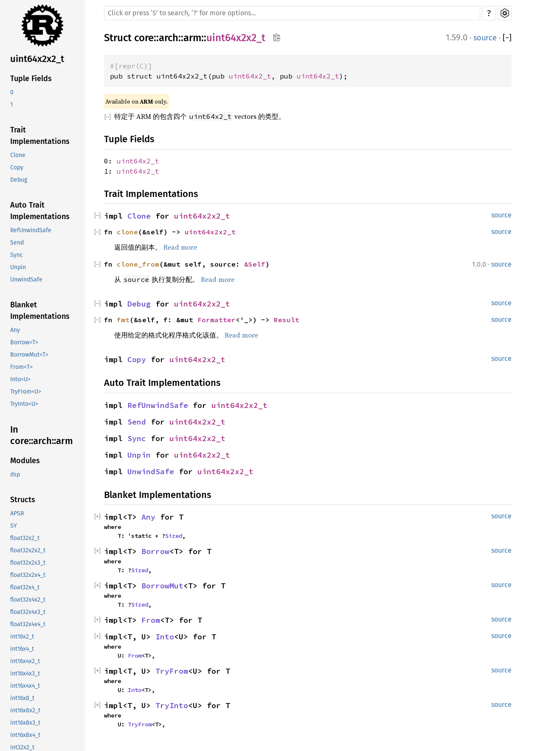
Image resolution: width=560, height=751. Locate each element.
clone (127, 232)
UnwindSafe (26, 280)
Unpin (18, 267)
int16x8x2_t (25, 710)
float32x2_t (25, 538)
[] (507, 38)
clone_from (138, 264)
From (151, 620)
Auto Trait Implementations (40, 211)
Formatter (217, 320)
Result (287, 320)
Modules (25, 461)
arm (192, 38)
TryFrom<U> (26, 392)
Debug (19, 180)
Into (165, 637)
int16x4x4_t (25, 686)
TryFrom (172, 671)
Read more (180, 247)
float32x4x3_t (28, 612)
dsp (15, 474)
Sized (174, 536)
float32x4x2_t (28, 600)
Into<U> (20, 379)
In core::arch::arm (42, 435)
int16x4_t (22, 649)
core (144, 38)
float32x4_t (25, 587)
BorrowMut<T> (29, 355)
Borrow (155, 551)
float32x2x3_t (28, 563)
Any (15, 330)
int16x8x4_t (25, 735)
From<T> (21, 367)
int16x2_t (22, 637)
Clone (18, 155)
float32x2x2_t (28, 550)
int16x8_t (22, 698)
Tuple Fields (31, 79)
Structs (23, 500)
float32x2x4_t (28, 575)
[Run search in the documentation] (292, 13)
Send (17, 243)
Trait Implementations (40, 136)
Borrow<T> (24, 342)
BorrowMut (162, 586)
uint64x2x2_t (37, 59)
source (485, 38)
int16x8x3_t (25, 723)
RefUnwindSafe (31, 230)
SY (14, 526)
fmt (123, 320)
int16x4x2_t (25, 661)
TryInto (172, 705)
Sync (17, 255)
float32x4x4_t (28, 624)
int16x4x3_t (25, 674)
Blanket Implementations (40, 311)
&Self (255, 264)
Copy (17, 167)
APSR (17, 513)
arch (169, 38)
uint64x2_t (250, 76)
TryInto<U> (24, 404)
